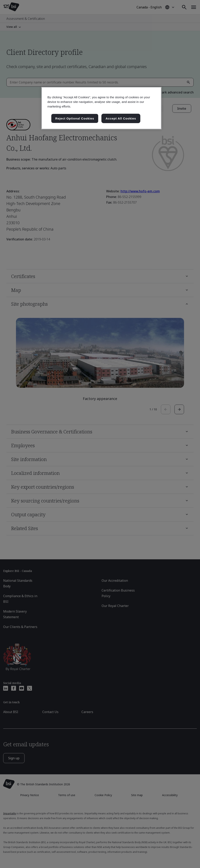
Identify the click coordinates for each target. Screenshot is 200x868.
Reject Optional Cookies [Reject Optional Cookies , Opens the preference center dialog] (75, 118)
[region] (101, 108)
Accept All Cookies (121, 118)
